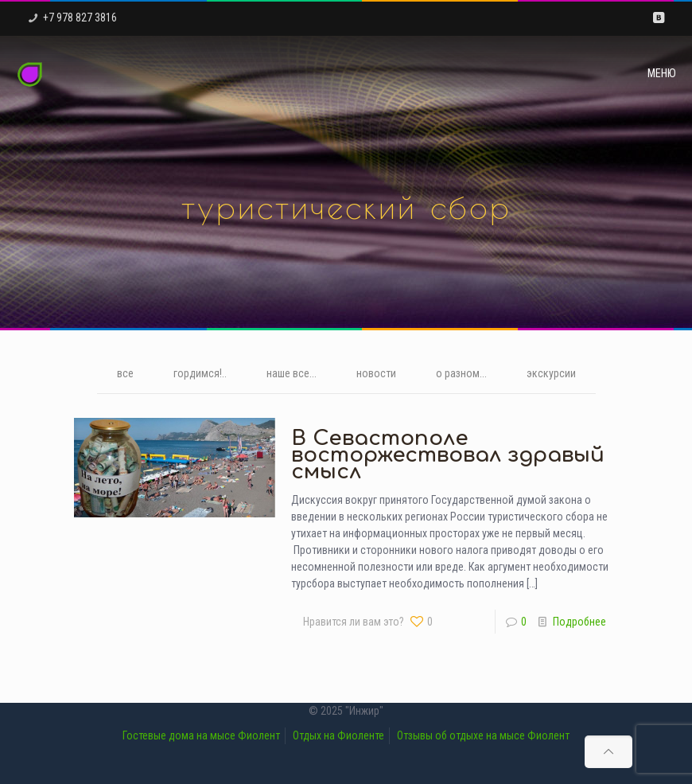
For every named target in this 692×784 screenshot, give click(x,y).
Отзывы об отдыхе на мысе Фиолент (483, 735)
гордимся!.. (200, 373)
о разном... (461, 373)
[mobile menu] (667, 73)
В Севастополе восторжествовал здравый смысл (448, 455)
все (125, 373)
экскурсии (551, 373)
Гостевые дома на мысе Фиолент (201, 735)
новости (376, 373)
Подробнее (579, 622)
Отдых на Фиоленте (338, 735)
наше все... (292, 373)
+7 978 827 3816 (80, 18)
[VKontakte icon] (658, 18)
